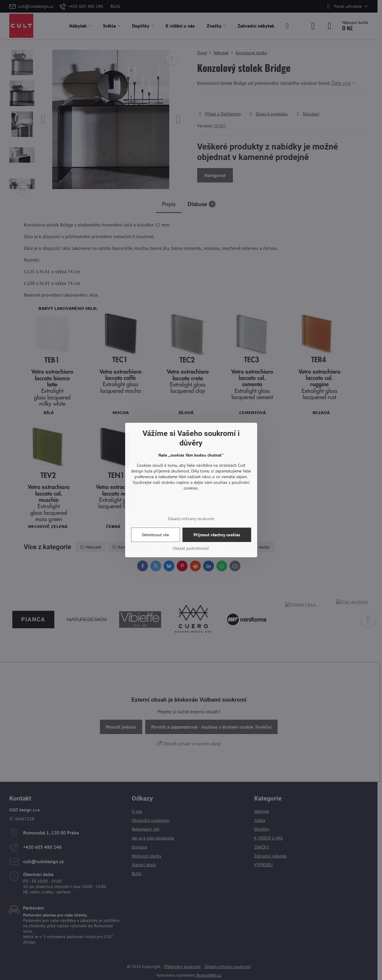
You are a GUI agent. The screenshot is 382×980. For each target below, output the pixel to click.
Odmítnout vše (155, 535)
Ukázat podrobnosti (191, 548)
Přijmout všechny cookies (217, 535)
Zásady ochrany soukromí (191, 519)
